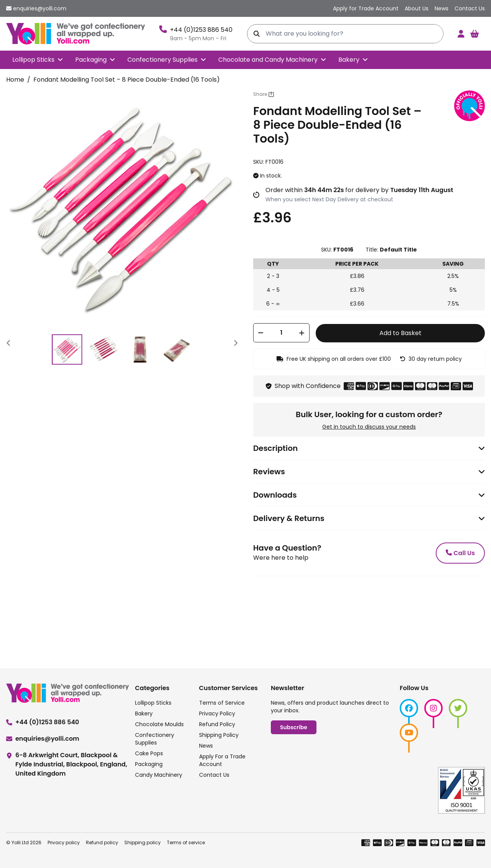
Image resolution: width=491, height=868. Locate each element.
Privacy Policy (217, 713)
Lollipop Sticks (33, 60)
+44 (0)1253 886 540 (201, 30)
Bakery (349, 60)
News (206, 746)
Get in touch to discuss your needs (369, 427)
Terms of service (186, 843)
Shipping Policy (219, 735)
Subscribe (294, 727)
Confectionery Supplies (162, 60)
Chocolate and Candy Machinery (268, 60)
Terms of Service (222, 703)
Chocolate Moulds (159, 724)
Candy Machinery (159, 775)
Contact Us (214, 775)
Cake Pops (149, 753)
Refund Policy (217, 724)
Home (15, 80)
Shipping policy (143, 843)
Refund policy (102, 843)
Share (264, 94)
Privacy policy (64, 843)
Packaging (91, 60)
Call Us (460, 553)
